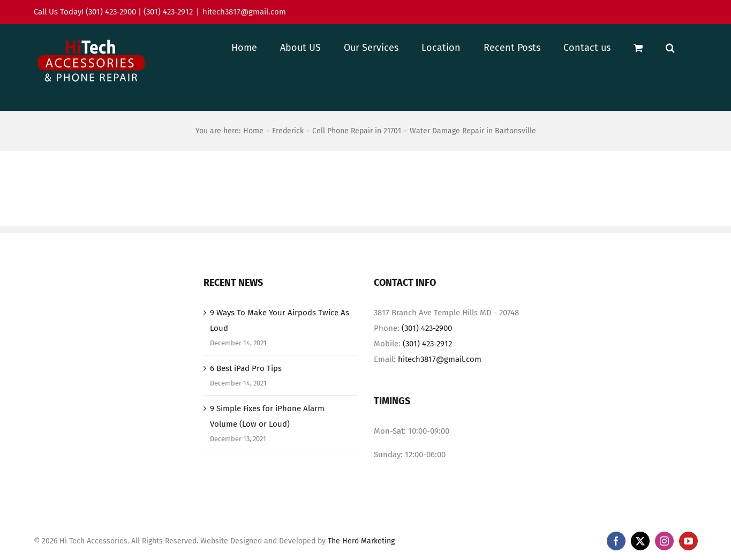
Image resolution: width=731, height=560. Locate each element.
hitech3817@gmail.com (244, 12)
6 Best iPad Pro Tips (246, 368)
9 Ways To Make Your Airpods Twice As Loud (280, 320)
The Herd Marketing (361, 541)
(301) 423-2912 (427, 344)
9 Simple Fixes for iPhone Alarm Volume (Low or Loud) (267, 416)
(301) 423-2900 (427, 328)
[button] (670, 47)
